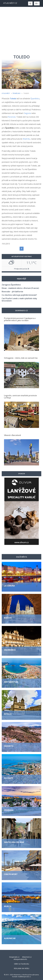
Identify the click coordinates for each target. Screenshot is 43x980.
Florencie (12, 117)
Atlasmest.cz (27, 957)
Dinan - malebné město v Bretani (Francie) (20, 288)
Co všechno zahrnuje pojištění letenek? (19, 295)
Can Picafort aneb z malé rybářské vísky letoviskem (19, 300)
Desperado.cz (14, 957)
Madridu (26, 139)
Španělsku (35, 99)
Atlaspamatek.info (20, 959)
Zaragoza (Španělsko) (11, 285)
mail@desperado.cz (24, 977)
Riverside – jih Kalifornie (12, 292)
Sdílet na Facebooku (21, 964)
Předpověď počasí (22, 269)
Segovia (27, 113)
